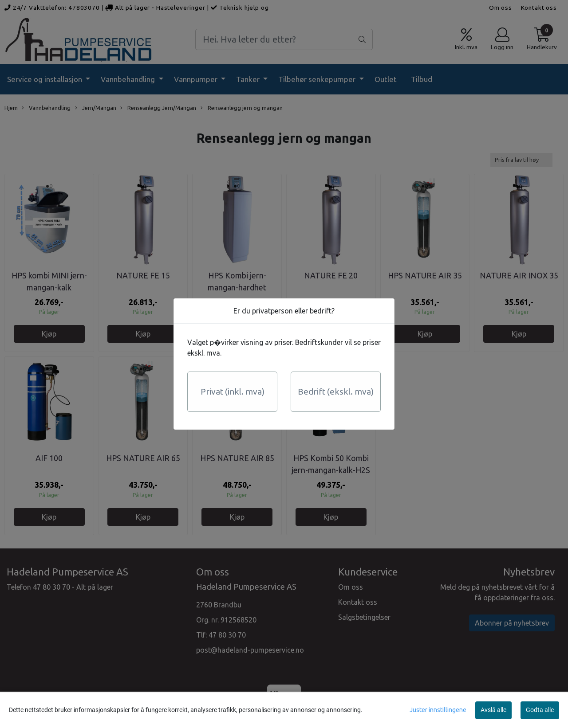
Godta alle (540, 710)
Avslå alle (493, 710)
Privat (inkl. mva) (233, 391)
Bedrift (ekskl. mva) (336, 391)
